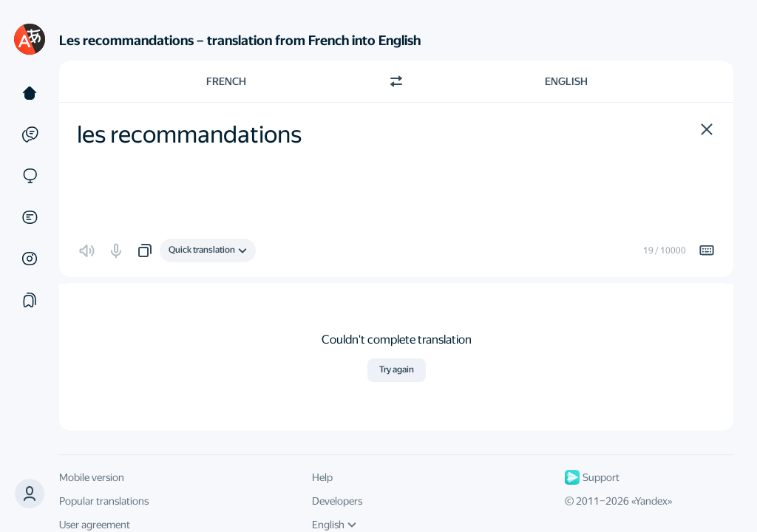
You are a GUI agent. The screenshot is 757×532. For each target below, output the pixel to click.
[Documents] (30, 217)
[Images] (30, 259)
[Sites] (30, 176)
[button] (707, 129)
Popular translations (104, 501)
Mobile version (92, 477)
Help (322, 477)
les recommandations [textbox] (189, 134)
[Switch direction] (396, 81)
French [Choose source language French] (226, 81)
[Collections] (30, 300)
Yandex (651, 501)
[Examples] (30, 134)
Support (592, 477)
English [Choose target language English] (566, 81)
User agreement (95, 525)
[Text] (30, 93)
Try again (397, 369)
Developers (337, 501)
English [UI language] (334, 525)
